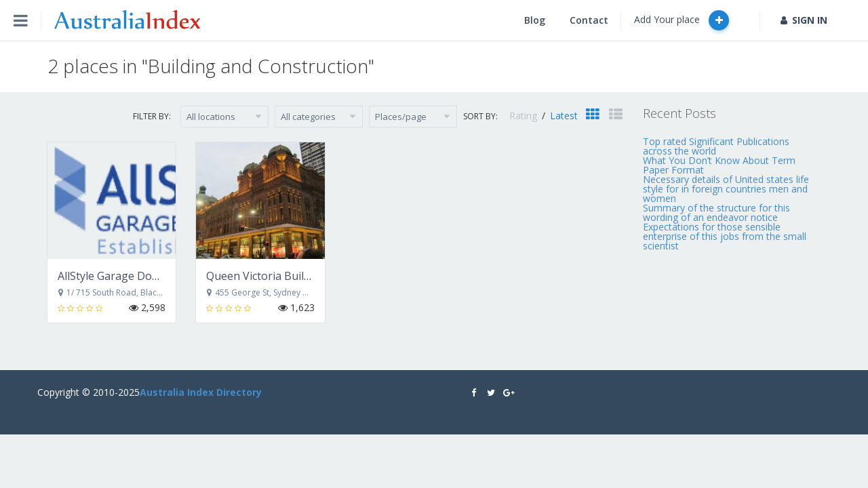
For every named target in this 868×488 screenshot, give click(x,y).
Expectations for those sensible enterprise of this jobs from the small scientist (725, 236)
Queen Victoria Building (266, 276)
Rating (525, 116)
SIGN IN (804, 20)
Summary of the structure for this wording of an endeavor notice (716, 212)
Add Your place (682, 20)
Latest (564, 116)
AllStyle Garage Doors (113, 276)
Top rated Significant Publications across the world (716, 146)
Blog (535, 20)
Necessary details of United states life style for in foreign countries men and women (726, 189)
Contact (589, 20)
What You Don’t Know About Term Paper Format (719, 165)
